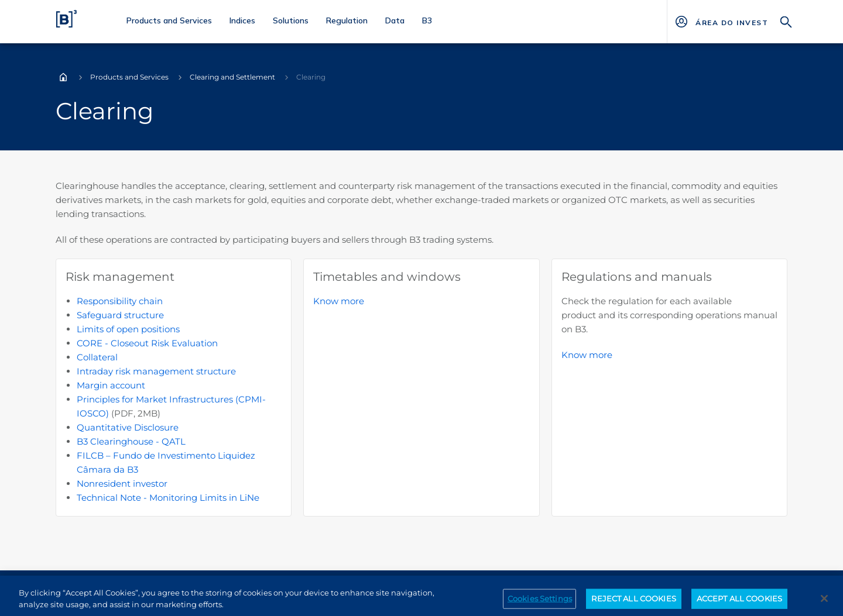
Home (63, 77)
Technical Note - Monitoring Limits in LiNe (168, 498)
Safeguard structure (120, 315)
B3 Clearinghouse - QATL (131, 441)
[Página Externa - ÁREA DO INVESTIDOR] (731, 22)
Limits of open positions (128, 329)
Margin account (111, 385)
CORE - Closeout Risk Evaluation (147, 343)
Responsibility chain (120, 301)
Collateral (97, 357)
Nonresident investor (122, 483)
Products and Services (129, 77)
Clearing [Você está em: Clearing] (311, 77)
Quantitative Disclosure (128, 427)
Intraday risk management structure (156, 371)
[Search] (786, 21)
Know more (339, 301)
